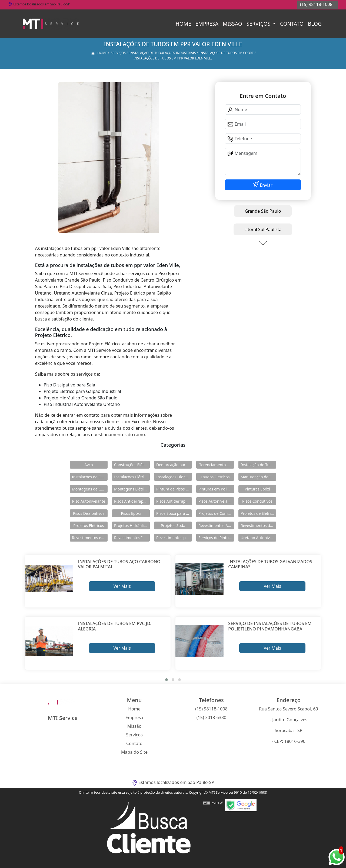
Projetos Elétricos (89, 525)
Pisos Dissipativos (89, 513)
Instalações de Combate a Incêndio (90, 477)
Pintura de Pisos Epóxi (174, 489)
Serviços (259, 24)
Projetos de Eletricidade (258, 513)
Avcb (89, 465)
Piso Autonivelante (89, 501)
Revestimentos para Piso (174, 538)
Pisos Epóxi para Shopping (174, 513)
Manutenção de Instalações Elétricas (258, 477)
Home (183, 24)
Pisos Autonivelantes (216, 501)
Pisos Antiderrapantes (174, 501)
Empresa (207, 24)
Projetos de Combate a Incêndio (216, 513)
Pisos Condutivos (257, 501)
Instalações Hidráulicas (174, 477)
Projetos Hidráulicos (132, 525)
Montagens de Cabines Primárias (90, 489)
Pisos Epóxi (131, 513)
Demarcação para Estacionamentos (174, 465)
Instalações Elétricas (132, 477)
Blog (315, 24)
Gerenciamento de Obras (216, 465)
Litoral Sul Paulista (263, 229)
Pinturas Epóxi (257, 489)
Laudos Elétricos (215, 477)
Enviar (266, 185)
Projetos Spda (173, 525)
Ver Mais (122, 586)
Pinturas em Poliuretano (216, 489)
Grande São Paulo (263, 211)
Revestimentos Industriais (132, 538)
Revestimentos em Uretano (90, 538)
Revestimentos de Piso (258, 525)
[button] (167, 680)
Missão (232, 24)
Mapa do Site (134, 752)
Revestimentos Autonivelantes (216, 525)
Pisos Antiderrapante (132, 501)
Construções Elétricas (132, 465)
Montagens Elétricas (132, 489)
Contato (292, 24)
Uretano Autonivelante (258, 538)
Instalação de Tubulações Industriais (258, 465)
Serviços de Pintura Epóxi (216, 538)
